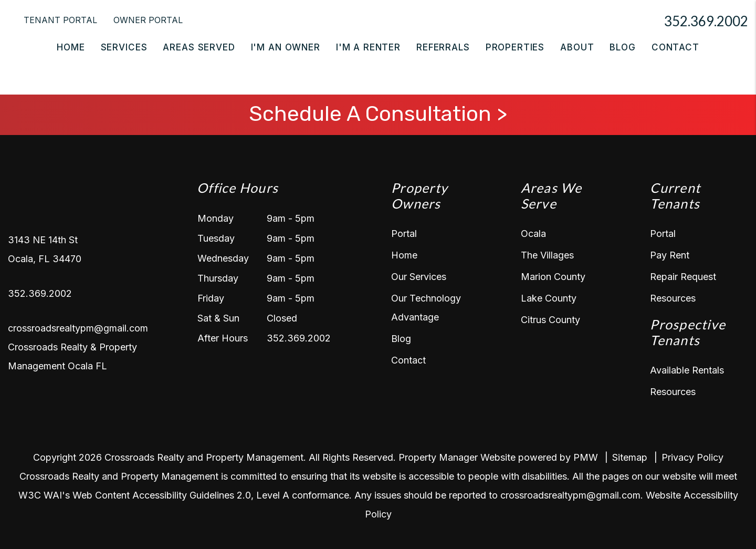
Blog (622, 47)
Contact (675, 47)
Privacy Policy (692, 457)
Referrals (443, 47)
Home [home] (71, 47)
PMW (586, 457)
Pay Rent (670, 255)
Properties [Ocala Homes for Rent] (515, 47)
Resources (673, 298)
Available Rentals (687, 370)
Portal (404, 234)
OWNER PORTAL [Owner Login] (148, 20)
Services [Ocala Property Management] (124, 47)
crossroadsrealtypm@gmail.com (78, 328)
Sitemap (630, 457)
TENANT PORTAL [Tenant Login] (60, 20)
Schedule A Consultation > (378, 114)
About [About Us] (577, 47)
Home (404, 255)
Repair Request (683, 277)
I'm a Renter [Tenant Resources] (368, 47)
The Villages (547, 255)
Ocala (533, 234)
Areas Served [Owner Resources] (199, 47)
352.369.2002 (706, 21)
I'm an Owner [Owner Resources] (286, 47)
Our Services (419, 277)
